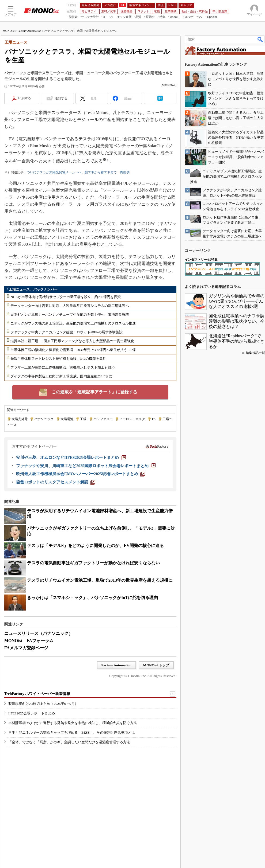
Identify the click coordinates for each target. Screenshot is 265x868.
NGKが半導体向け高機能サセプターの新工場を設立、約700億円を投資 (66, 297)
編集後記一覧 (255, 353)
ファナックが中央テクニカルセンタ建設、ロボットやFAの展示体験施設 (67, 332)
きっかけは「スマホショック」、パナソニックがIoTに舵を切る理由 (92, 598)
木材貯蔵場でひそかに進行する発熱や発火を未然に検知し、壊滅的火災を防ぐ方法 (73, 723)
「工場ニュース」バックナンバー (31, 289)
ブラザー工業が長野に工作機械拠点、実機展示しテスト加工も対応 (63, 367)
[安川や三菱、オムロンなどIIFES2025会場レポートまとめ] (71, 458)
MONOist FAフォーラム (29, 641)
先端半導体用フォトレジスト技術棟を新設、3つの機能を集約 (58, 359)
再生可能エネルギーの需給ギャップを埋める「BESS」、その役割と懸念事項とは (72, 732)
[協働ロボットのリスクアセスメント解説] (56, 482)
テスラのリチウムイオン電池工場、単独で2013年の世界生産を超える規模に (100, 580)
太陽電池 (67, 419)
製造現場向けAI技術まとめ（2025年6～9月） (43, 704)
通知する (61, 98)
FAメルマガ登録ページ (26, 648)
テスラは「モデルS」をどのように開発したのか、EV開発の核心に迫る (95, 546)
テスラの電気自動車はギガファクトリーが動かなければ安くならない (93, 563)
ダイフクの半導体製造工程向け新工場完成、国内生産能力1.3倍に (61, 376)
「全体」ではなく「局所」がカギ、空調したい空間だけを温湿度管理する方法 (69, 742)
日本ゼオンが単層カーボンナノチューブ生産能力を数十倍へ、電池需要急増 (70, 314)
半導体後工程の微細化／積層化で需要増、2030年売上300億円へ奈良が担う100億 (73, 350)
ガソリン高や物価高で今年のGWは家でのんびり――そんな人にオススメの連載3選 (237, 301)
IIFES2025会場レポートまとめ (32, 713)
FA (154, 419)
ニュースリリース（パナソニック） (39, 633)
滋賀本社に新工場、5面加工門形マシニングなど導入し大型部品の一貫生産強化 (72, 341)
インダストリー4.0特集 (201, 260)
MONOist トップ (156, 665)
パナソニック (44, 419)
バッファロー (103, 419)
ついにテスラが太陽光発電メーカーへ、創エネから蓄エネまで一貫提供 (78, 172)
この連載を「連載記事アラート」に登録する (94, 392)
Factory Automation (29, 31)
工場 (83, 419)
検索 (260, 39)
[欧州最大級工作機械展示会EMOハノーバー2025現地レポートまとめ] (81, 474)
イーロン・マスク (132, 419)
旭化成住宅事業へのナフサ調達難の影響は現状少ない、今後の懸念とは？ (237, 321)
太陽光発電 (20, 419)
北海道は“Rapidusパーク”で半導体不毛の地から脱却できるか (237, 341)
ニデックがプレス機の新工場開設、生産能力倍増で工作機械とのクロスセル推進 (73, 323)
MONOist (9, 31)
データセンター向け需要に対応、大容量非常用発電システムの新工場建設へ (70, 306)
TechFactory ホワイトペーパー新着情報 (37, 694)
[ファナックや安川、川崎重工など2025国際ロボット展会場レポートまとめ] (86, 466)
